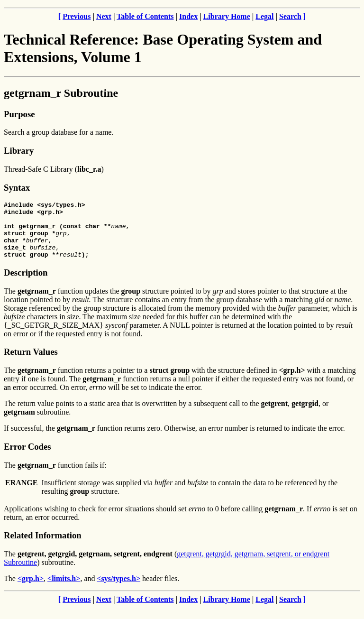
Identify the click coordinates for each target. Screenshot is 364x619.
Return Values (31, 363)
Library (19, 151)
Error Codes (27, 458)
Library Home (227, 16)
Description (26, 284)
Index (188, 16)
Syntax (17, 188)
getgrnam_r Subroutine (61, 93)
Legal (264, 16)
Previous (77, 16)
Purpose (19, 114)
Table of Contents (145, 16)
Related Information (43, 547)
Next (104, 16)
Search (290, 16)
